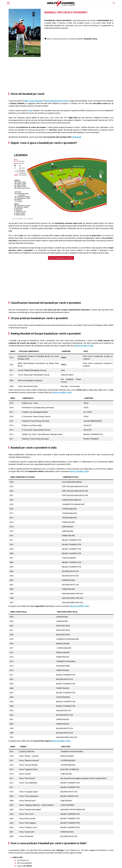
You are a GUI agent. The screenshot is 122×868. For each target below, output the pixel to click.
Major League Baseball (33, 101)
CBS (30, 110)
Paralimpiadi (76, 137)
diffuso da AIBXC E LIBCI (84, 346)
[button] (114, 3)
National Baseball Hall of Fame (57, 101)
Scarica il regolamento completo (61, 258)
